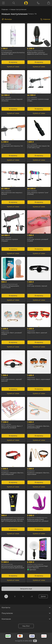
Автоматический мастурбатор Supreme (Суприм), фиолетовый (10, 567)
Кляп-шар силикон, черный (38, 286)
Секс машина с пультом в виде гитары (37, 100)
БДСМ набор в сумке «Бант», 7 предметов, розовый (13, 427)
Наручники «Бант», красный (38, 333)
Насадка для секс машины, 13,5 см (12, 147)
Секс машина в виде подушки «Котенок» (10, 100)
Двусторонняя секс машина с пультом (13, 194)
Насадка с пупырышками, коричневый (11, 287)
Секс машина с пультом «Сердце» (11, 240)
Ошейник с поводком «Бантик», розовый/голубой (38, 427)
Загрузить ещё (26, 589)
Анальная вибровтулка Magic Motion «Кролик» (36, 567)
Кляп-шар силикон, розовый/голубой (39, 240)
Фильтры (8, 19)
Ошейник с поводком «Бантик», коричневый (36, 474)
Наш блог (26, 626)
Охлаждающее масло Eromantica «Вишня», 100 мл (12, 54)
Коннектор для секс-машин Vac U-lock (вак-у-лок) (38, 147)
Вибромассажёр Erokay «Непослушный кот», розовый (37, 521)
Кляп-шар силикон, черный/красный (13, 380)
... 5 (31, 596)
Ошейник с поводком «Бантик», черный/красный (12, 474)
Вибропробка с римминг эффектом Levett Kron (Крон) (39, 54)
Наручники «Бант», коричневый (35, 380)
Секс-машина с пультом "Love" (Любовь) (37, 194)
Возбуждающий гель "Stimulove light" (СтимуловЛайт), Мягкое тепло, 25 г (11, 521)
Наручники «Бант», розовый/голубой (13, 334)
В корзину (13, 62)
